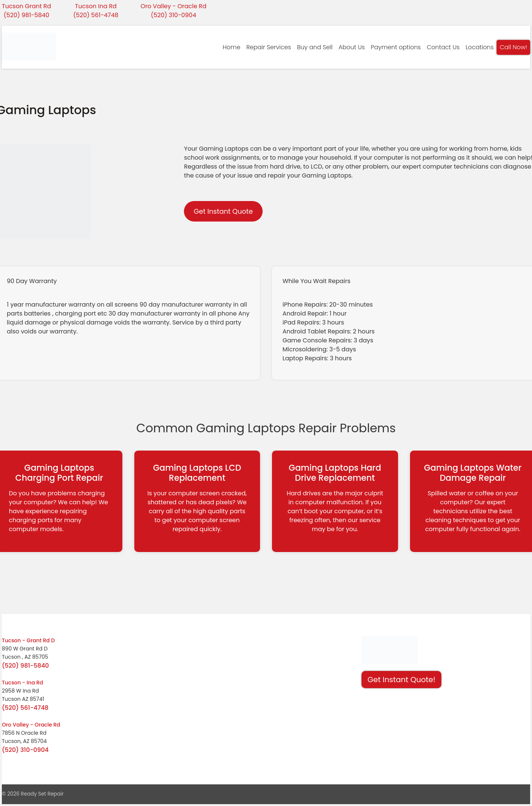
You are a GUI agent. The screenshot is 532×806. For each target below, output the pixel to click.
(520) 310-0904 (173, 15)
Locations (480, 47)
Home (231, 47)
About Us (352, 47)
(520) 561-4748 (96, 15)
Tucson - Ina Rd (23, 683)
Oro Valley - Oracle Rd (174, 6)
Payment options (396, 47)
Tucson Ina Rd (96, 6)
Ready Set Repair (42, 794)
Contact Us (443, 47)
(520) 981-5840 (26, 15)
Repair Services (269, 47)
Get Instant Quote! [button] (401, 680)
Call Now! (513, 47)
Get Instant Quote (223, 211)
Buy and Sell (315, 47)
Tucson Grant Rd (26, 6)
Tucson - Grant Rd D (28, 640)
